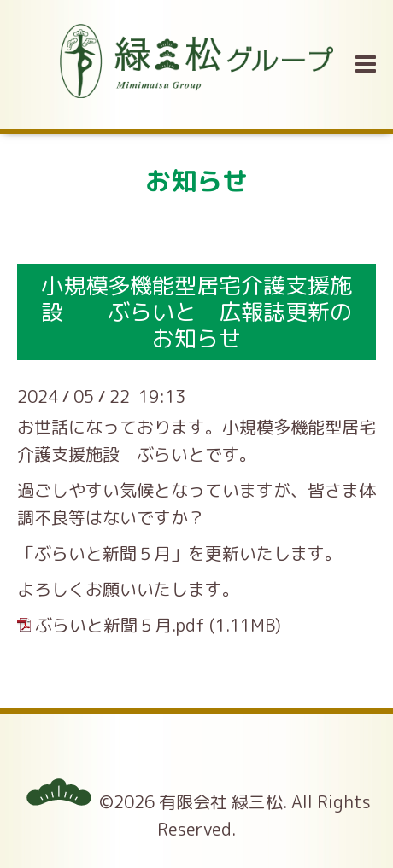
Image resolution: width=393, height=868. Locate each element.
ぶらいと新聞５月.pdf (120, 625)
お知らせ (196, 181)
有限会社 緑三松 (221, 801)
